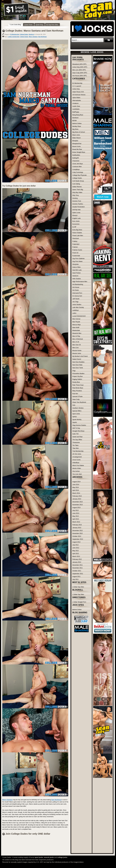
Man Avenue (76, 319)
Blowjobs (75, 141)
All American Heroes (79, 95)
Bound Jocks (77, 146)
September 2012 (78, 539)
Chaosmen (76, 161)
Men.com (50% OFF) (79, 70)
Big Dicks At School (79, 132)
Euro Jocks (76, 221)
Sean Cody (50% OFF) (80, 73)
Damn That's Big (78, 190)
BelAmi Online (77, 123)
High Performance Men (80, 282)
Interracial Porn (77, 293)
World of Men (77, 468)
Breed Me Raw (77, 149)
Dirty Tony (76, 195)
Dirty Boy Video (77, 192)
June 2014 (76, 485)
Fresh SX (75, 253)
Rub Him (75, 394)
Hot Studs (76, 290)
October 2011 (77, 571)
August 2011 (76, 577)
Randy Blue (76, 382)
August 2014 (76, 482)
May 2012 (76, 551)
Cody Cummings (78, 172)
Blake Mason (77, 138)
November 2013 (77, 505)
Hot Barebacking (78, 284)
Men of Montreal (78, 339)
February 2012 (77, 559)
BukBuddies (76, 155)
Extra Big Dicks (77, 230)
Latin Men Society (78, 307)
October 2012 (77, 536)
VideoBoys (76, 463)
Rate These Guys (78, 385)
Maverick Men (77, 333)
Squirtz (75, 422)
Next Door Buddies (78, 362)
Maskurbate (76, 330)
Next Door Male (77, 365)
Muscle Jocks (77, 353)
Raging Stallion (77, 379)
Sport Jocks (76, 414)
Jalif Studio (76, 299)
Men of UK (76, 342)
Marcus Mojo (77, 325)
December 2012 (77, 531)
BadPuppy (76, 112)
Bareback (75, 118)
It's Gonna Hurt (77, 296)
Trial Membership (78, 451)
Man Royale (76, 322)
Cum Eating (76, 184)
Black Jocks (76, 135)
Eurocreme (76, 224)
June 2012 (76, 548)
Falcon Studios (77, 233)
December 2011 (77, 565)
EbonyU (75, 215)
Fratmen (75, 247)
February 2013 (77, 525)
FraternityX (76, 244)
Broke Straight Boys (79, 152)
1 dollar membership (13, 37)
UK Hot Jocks (77, 454)
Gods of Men (77, 267)
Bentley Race (77, 126)
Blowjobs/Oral (77, 144)
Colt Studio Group (78, 181)
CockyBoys (76, 169)
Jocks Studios (77, 305)
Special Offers (77, 411)
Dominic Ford (77, 201)
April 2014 (76, 490)
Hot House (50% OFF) (80, 76)
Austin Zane (76, 106)
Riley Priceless (77, 391)
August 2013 (76, 508)
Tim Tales (75, 445)
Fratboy (75, 241)
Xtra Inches (76, 471)
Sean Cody (76, 399)
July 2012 (75, 545)
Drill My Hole (76, 210)
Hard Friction (77, 273)
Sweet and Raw (77, 437)
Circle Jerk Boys (78, 164)
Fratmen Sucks (77, 250)
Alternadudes (77, 100)
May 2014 (76, 487)
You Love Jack (77, 474)
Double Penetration (79, 207)
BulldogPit (76, 158)
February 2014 (77, 496)
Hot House (76, 287)
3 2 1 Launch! (77, 86)
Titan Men (76, 448)
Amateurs (75, 103)
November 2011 (77, 568)
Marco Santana (33, 37)
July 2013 (75, 510)
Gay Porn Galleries (78, 259)
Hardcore (31, 34)
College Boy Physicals (80, 175)
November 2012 (77, 533)
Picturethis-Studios (78, 374)
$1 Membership (15, 34)
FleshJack (76, 238)
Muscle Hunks (77, 351)
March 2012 (76, 556)
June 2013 (76, 513)
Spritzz (75, 417)
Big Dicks (75, 129)
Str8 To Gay (76, 428)
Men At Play (76, 336)
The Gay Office (77, 440)
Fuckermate (76, 256)
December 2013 (77, 502)
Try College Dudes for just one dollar (19, 186)
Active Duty (76, 89)
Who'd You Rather (78, 465)
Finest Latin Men (78, 236)
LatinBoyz (76, 310)
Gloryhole (75, 264)
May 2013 (76, 516)
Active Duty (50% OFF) (80, 67)
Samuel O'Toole (77, 397)
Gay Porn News (77, 261)
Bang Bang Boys (78, 115)
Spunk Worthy (77, 420)
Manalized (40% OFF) (79, 64)
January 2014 (77, 499)
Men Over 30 (77, 345)
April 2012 (76, 554)
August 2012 (76, 542)
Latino (74, 313)
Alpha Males (76, 98)
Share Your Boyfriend (79, 402)
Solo (74, 405)
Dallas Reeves (77, 187)
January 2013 (77, 528)
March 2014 (76, 493)
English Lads (77, 218)
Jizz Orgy (75, 302)
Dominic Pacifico (78, 204)
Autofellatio (76, 109)
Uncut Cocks (76, 460)
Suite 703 (75, 434)
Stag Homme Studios (79, 425)
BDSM (74, 121)
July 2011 (75, 579)
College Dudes (24, 34)
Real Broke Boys (78, 388)
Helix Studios (77, 279)
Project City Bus (77, 376)
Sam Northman (42, 37)
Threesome (76, 443)
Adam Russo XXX (78, 92)
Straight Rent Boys (78, 431)
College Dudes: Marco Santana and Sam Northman (34, 31)
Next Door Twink (78, 368)
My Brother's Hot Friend (80, 356)
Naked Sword (77, 359)
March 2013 (76, 522)
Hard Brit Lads (77, 270)
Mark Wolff (76, 328)
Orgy (74, 371)
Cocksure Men (77, 167)
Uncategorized (77, 457)
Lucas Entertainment (79, 316)
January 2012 (77, 562)
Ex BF (74, 227)
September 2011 (78, 574)
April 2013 (76, 519)
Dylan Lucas (76, 213)
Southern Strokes (78, 408)
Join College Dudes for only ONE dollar (28, 834)
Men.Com (75, 348)
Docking (75, 198)
